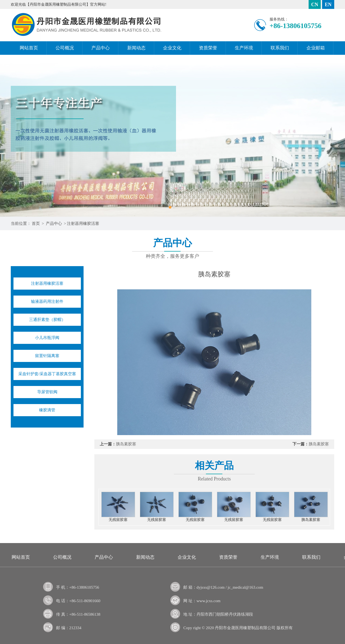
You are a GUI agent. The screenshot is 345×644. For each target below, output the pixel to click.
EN (328, 5)
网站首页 (29, 48)
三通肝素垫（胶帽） (47, 320)
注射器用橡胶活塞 (83, 223)
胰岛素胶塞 (126, 444)
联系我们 (280, 48)
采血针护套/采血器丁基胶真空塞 (47, 374)
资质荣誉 (208, 48)
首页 (36, 223)
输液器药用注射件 (47, 301)
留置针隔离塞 (47, 356)
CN (315, 5)
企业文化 (172, 48)
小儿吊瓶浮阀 (47, 338)
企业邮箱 (316, 48)
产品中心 (101, 48)
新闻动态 (136, 48)
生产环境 (244, 48)
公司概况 (65, 48)
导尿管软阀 (47, 392)
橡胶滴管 (47, 410)
